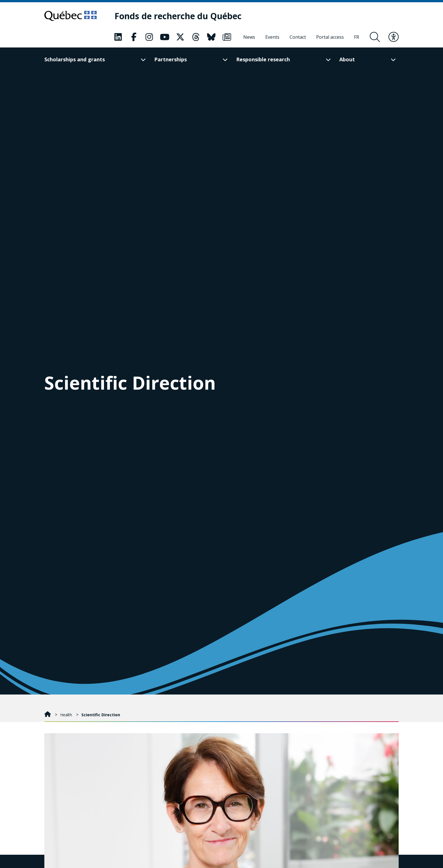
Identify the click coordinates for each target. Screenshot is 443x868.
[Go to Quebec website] (70, 16)
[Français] (357, 37)
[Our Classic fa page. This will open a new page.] (118, 37)
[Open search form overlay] (375, 37)
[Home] (48, 715)
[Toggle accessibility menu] (394, 37)
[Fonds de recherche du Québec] (178, 16)
